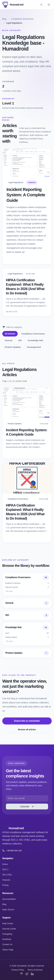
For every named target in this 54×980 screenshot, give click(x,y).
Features (6, 880)
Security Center (9, 929)
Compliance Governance (22, 19)
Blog (4, 19)
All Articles (10, 334)
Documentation (9, 899)
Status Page (8, 950)
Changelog (7, 934)
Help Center (8, 923)
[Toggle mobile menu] (49, 5)
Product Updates (13, 347)
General (8, 340)
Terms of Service (35, 970)
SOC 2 (5, 869)
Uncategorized (34, 347)
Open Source (8, 910)
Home (5, 864)
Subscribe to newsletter (27, 721)
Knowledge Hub (35, 340)
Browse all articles (27, 730)
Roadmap (7, 939)
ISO (20, 340)
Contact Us (7, 944)
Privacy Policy (18, 970)
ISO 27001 (7, 875)
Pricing (5, 885)
